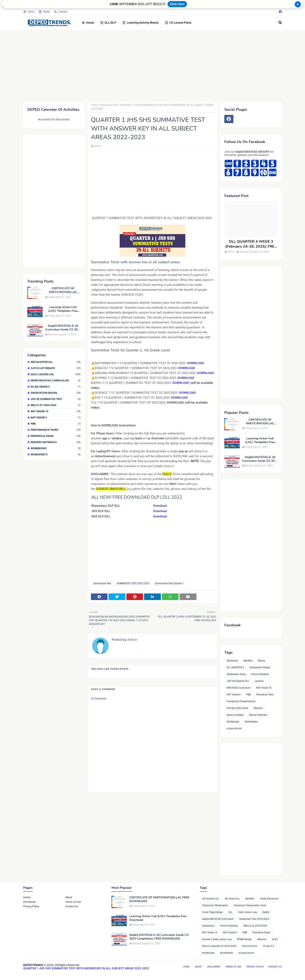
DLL (230, 912)
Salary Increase (235, 715)
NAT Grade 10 (56, 411)
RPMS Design (244, 939)
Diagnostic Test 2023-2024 (254, 919)
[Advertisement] (146, 65)
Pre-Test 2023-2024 (237, 708)
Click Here (177, 4)
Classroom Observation (215, 905)
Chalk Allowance (269, 899)
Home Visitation (260, 674)
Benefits (248, 661)
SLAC (275, 939)
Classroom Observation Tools (250, 905)
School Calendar (258, 715)
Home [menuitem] (88, 23)
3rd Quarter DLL (56, 362)
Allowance (232, 661)
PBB (56, 424)
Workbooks (56, 448)
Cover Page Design (212, 912)
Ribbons (258, 708)
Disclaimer (29, 902)
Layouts (259, 681)
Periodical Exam (56, 436)
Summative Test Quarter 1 (169, 583)
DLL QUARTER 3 (235, 667)
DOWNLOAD (196, 363)
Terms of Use (73, 902)
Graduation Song (236, 674)
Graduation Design (56, 393)
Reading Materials (56, 442)
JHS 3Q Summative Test (56, 399)
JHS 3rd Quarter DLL (238, 681)
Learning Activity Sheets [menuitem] (140, 23)
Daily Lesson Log (56, 374)
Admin (97, 146)
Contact (61, 12)
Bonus (261, 661)
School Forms (250, 946)
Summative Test (109, 105)
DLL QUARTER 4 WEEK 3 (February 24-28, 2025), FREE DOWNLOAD (251, 244)
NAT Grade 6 (56, 417)
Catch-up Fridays (56, 368)
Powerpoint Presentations (241, 701)
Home (29, 12)
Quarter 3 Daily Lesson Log (217, 939)
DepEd (266, 912)
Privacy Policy (31, 906)
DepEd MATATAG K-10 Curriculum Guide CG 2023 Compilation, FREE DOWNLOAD (63, 328)
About (44, 12)
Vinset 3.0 (268, 946)
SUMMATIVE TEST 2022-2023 (133, 583)
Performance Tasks (56, 430)
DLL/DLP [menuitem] (108, 23)
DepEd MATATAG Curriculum (56, 380)
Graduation (208, 926)
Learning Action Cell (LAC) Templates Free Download (63, 309)
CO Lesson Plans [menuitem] (178, 23)
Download (160, 506)
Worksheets (56, 454)
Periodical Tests (265, 695)
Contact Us (72, 906)
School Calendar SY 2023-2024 (219, 946)
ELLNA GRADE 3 (56, 387)
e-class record (234, 728)
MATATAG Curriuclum (239, 688)
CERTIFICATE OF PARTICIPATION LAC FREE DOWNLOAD (63, 290)
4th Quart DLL (232, 899)
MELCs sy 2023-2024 (56, 405)
